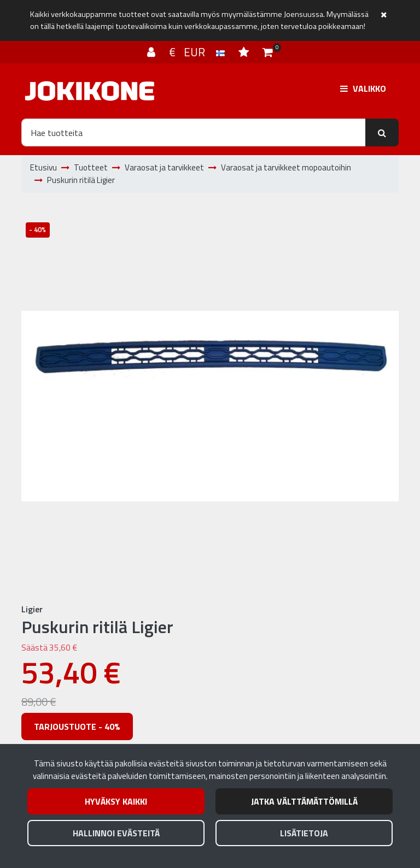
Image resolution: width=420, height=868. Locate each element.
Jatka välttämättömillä (304, 801)
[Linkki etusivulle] (90, 91)
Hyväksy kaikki (116, 801)
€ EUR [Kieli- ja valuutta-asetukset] (198, 52)
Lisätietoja (304, 833)
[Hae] (194, 132)
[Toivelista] (245, 52)
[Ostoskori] (268, 52)
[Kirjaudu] (153, 52)
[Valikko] (363, 88)
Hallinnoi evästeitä (116, 833)
